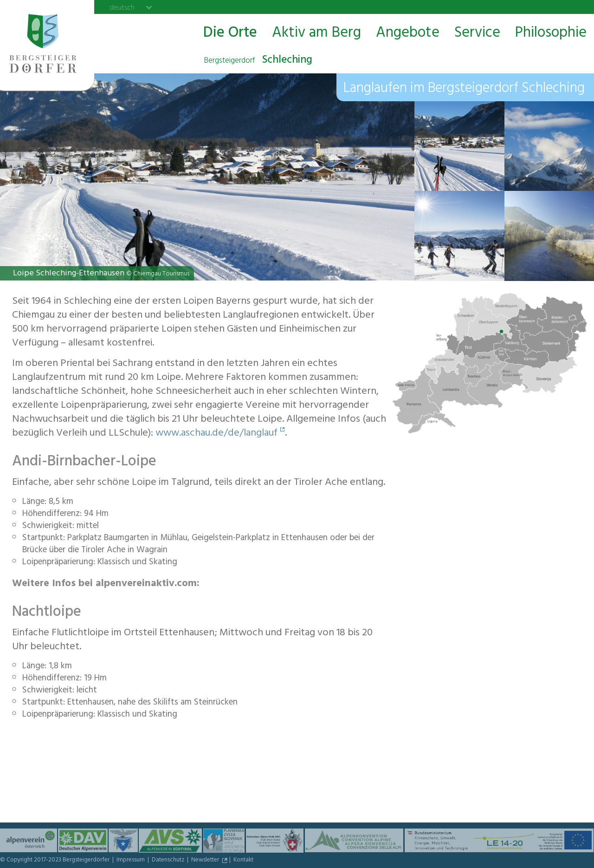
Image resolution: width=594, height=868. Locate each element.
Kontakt (243, 861)
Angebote (408, 33)
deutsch (122, 7)
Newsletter (206, 861)
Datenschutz (169, 861)
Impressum (131, 861)
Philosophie (551, 33)
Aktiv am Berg (316, 33)
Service (477, 33)
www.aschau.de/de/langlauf (216, 434)
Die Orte (230, 33)
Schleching (258, 61)
